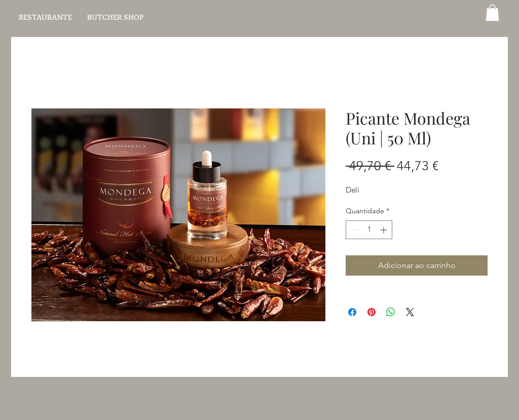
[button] (492, 13)
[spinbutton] (369, 230)
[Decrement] (354, 230)
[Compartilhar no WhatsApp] (391, 312)
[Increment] (384, 230)
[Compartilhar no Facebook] (352, 312)
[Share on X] (410, 312)
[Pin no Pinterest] (372, 312)
